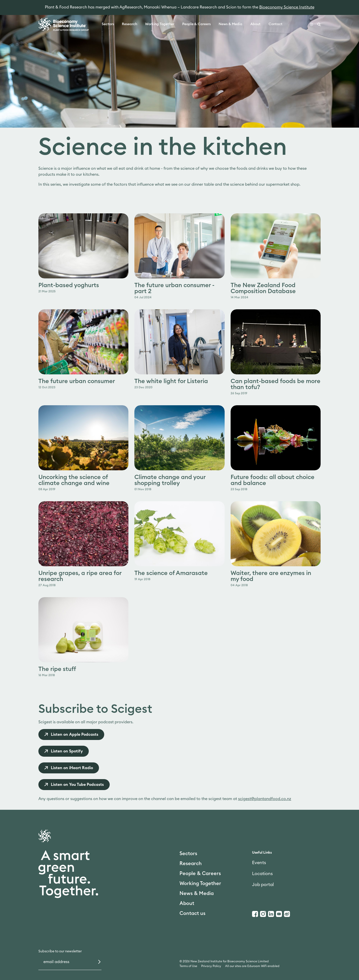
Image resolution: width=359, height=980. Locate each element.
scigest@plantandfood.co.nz (265, 799)
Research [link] (130, 24)
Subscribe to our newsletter (60, 951)
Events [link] (259, 863)
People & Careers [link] (196, 24)
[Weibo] (287, 914)
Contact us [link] (192, 913)
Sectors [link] (108, 24)
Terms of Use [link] (188, 966)
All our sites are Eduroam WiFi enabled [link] (252, 966)
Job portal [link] (263, 885)
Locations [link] (262, 874)
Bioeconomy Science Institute (287, 7)
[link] (71, 735)
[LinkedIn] (271, 914)
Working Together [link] (160, 24)
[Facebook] (255, 914)
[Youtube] (279, 914)
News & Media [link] (230, 24)
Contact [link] (275, 24)
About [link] (255, 24)
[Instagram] (263, 914)
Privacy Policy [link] (211, 966)
